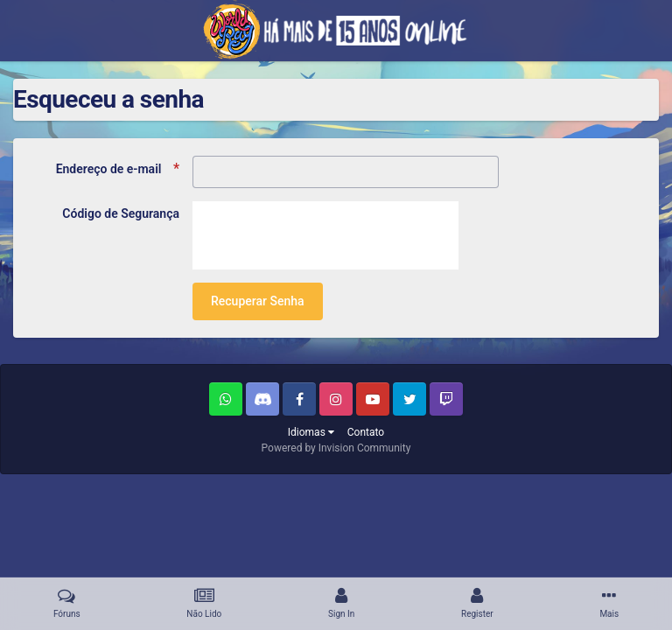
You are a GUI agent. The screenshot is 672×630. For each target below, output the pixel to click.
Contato (366, 432)
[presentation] (325, 235)
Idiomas (311, 432)
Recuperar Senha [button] (258, 301)
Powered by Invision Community (336, 448)
